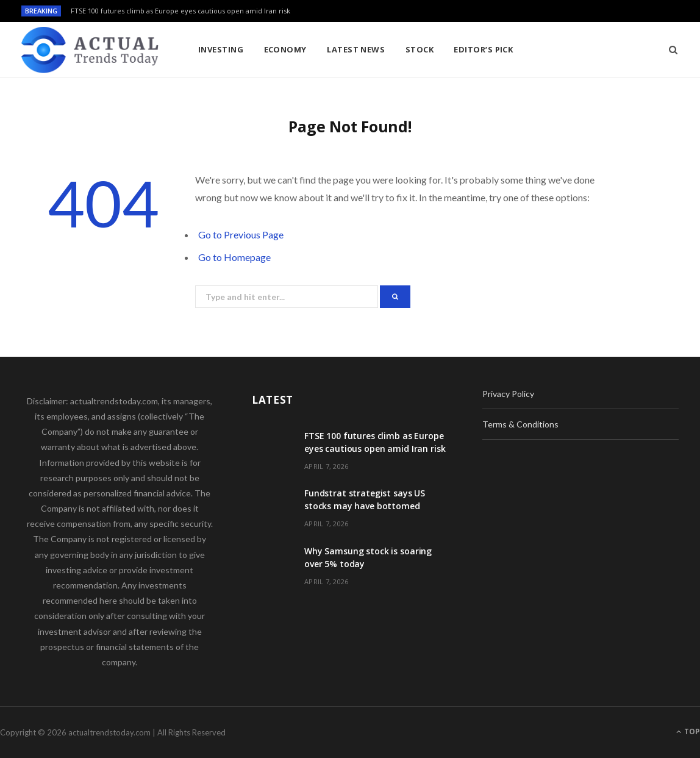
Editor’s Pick (483, 49)
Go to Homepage (234, 257)
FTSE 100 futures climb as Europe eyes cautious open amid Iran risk (180, 11)
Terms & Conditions (520, 424)
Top (688, 731)
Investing (221, 49)
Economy (285, 49)
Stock (420, 49)
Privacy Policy (508, 394)
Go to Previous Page (241, 234)
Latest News (356, 49)
